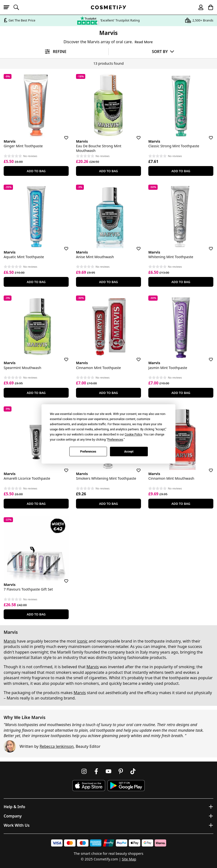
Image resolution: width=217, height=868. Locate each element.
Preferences (88, 452)
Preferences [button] (115, 440)
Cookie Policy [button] (133, 434)
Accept (129, 452)
